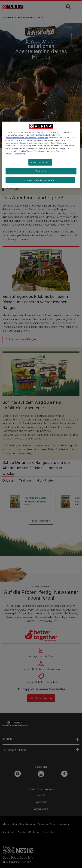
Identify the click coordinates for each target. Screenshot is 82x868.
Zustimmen (41, 171)
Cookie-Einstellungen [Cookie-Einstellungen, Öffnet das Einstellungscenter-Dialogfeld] (40, 162)
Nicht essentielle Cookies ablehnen (40, 180)
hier (64, 148)
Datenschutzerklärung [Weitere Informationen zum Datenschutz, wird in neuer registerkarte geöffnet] (16, 154)
